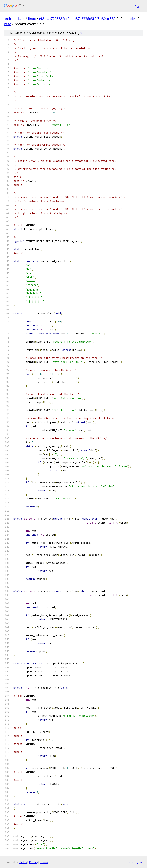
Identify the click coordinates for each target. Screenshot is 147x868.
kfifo (8, 24)
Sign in (139, 6)
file (82, 33)
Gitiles (23, 862)
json (140, 862)
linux (32, 19)
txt (131, 862)
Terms (44, 862)
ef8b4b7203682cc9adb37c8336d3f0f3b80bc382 (77, 19)
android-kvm (14, 19)
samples (130, 19)
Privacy (33, 862)
